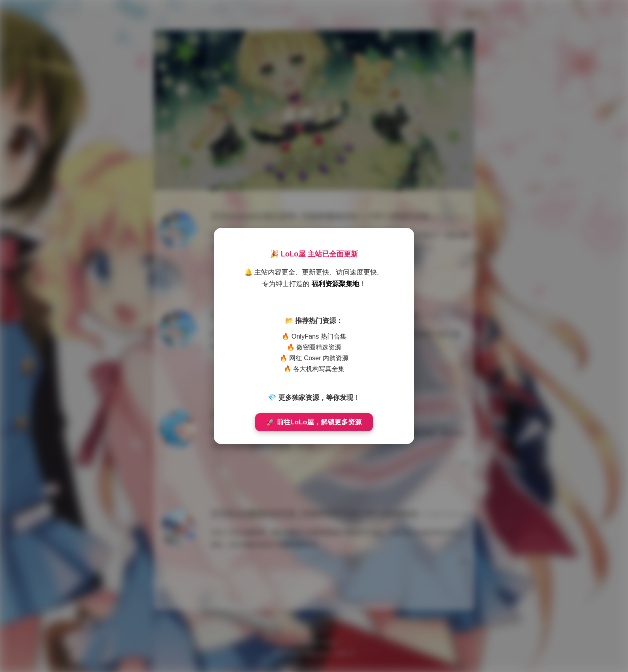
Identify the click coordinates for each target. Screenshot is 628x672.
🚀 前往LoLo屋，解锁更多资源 (314, 422)
